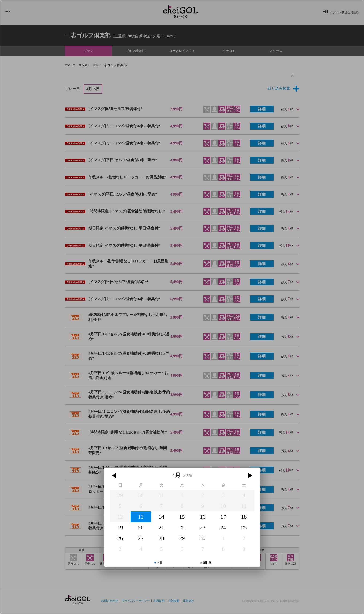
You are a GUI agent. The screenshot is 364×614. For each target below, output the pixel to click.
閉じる (207, 563)
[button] (115, 476)
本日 (160, 563)
